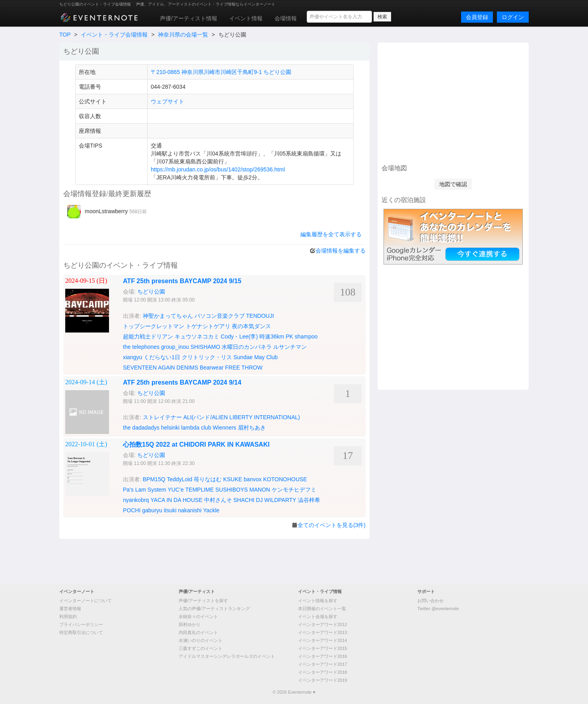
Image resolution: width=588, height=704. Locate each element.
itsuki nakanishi (183, 510)
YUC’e (175, 490)
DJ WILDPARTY (276, 500)
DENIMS (187, 368)
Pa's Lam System (145, 490)
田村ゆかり (190, 624)
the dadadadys (141, 428)
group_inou (175, 347)
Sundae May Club (256, 357)
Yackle (211, 510)
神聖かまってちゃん (168, 316)
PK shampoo (302, 336)
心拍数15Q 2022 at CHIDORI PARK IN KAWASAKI (196, 444)
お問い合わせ (430, 601)
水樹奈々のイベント (198, 616)
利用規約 (68, 616)
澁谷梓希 (309, 500)
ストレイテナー (162, 417)
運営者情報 (70, 609)
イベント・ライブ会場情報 (114, 35)
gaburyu (152, 510)
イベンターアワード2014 (322, 640)
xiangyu (132, 357)
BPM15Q (154, 479)
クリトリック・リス (207, 357)
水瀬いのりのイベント (201, 640)
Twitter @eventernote (438, 609)
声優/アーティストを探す (203, 601)
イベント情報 (246, 18)
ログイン (513, 17)
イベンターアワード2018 (322, 672)
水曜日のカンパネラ (247, 347)
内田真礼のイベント (198, 632)
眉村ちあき (252, 428)
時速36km (272, 336)
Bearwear (212, 368)
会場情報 (286, 18)
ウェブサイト (167, 101)
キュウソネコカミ (197, 336)
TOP (65, 35)
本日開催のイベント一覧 (322, 609)
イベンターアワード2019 (322, 680)
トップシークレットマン (154, 326)
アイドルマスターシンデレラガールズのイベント (227, 656)
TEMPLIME (200, 490)
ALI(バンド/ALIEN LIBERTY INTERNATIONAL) (242, 417)
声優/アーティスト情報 (189, 18)
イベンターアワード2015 (322, 648)
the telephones (141, 347)
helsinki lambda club (186, 428)
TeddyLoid (179, 479)
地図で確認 (453, 184)
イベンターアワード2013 (322, 632)
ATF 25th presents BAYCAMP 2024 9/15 (182, 281)
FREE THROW (244, 368)
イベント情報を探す (318, 601)
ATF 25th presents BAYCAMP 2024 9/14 (182, 382)
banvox (252, 479)
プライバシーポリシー (81, 624)
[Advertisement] (453, 102)
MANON (260, 490)
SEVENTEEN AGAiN (149, 368)
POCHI (132, 510)
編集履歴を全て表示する (331, 234)
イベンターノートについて (86, 601)
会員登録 (477, 17)
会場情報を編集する (341, 251)
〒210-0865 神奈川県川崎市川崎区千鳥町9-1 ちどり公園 (221, 72)
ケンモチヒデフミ (294, 490)
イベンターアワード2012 (322, 624)
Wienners (225, 428)
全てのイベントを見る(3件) (332, 525)
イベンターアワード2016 (322, 656)
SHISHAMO (205, 347)
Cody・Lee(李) (239, 336)
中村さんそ (218, 500)
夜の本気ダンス (251, 326)
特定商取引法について (81, 632)
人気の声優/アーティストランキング (214, 609)
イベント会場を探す (318, 616)
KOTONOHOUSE (285, 479)
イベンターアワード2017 (322, 664)
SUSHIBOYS (232, 490)
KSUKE (233, 479)
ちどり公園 (151, 292)
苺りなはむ (208, 479)
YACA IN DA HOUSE (176, 500)
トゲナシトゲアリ (208, 326)
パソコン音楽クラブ (220, 316)
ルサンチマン (290, 347)
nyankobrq (136, 500)
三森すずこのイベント (201, 648)
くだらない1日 (162, 357)
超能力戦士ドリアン (148, 336)
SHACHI (244, 500)
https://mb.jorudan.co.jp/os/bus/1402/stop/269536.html (218, 169)
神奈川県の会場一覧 (183, 35)
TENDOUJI (260, 316)
